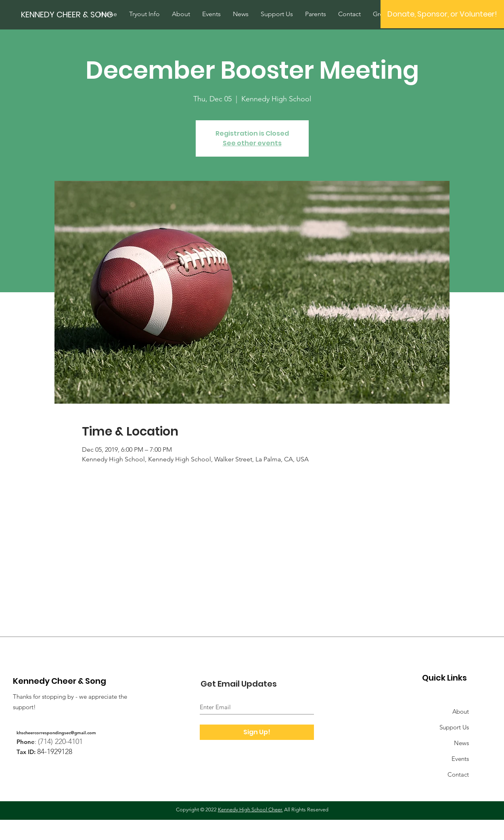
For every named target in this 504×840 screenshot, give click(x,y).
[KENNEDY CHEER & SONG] (73, 14)
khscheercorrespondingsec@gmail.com (56, 733)
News (461, 743)
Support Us (454, 727)
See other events (252, 143)
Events (460, 759)
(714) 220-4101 (60, 742)
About (461, 711)
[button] (442, 14)
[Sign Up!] (257, 732)
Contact (458, 774)
